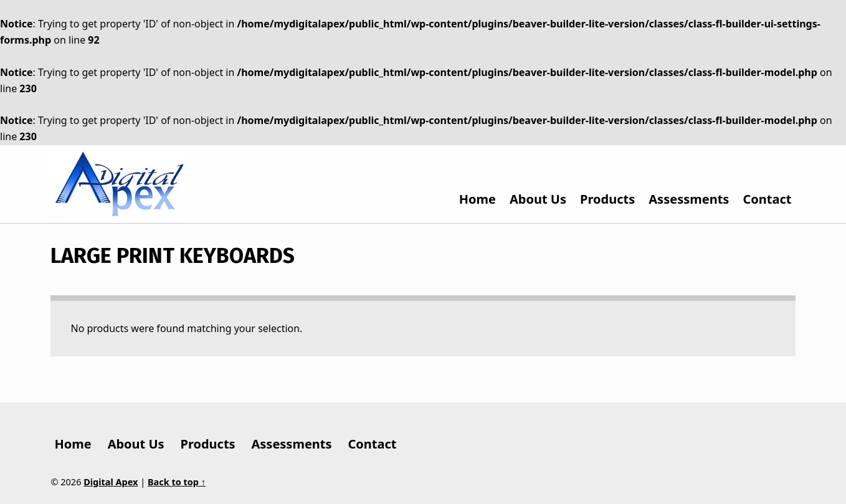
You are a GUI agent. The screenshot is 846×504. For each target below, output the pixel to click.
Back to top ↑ (177, 482)
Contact (767, 199)
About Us (538, 199)
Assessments (689, 199)
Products (607, 199)
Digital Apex (111, 482)
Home (478, 199)
